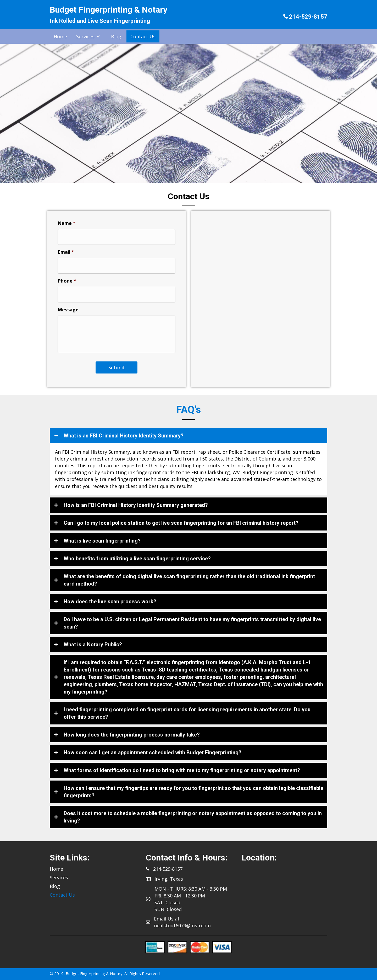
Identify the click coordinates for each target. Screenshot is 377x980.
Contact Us (62, 894)
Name (66, 223)
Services (59, 876)
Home (56, 868)
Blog (55, 885)
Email (66, 251)
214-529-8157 (308, 17)
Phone (67, 278)
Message (68, 306)
